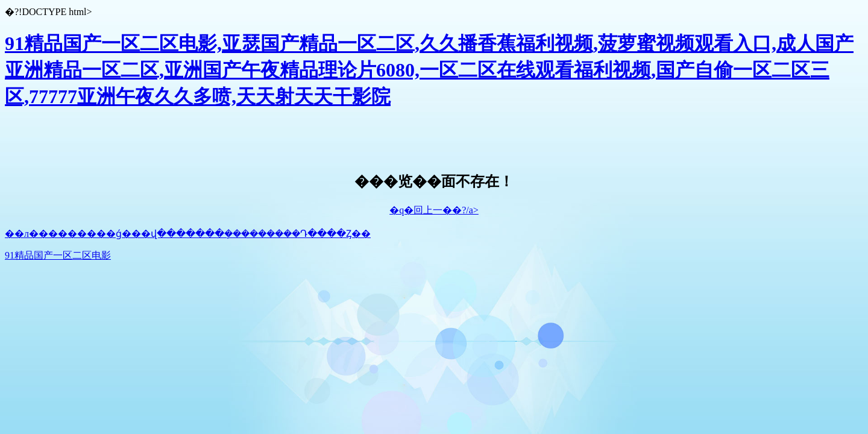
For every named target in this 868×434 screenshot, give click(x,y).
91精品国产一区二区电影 (58, 255)
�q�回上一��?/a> (434, 210)
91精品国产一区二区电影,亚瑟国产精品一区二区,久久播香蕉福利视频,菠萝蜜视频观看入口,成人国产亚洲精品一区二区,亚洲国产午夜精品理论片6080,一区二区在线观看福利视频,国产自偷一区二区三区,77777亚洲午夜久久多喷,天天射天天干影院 (429, 70)
